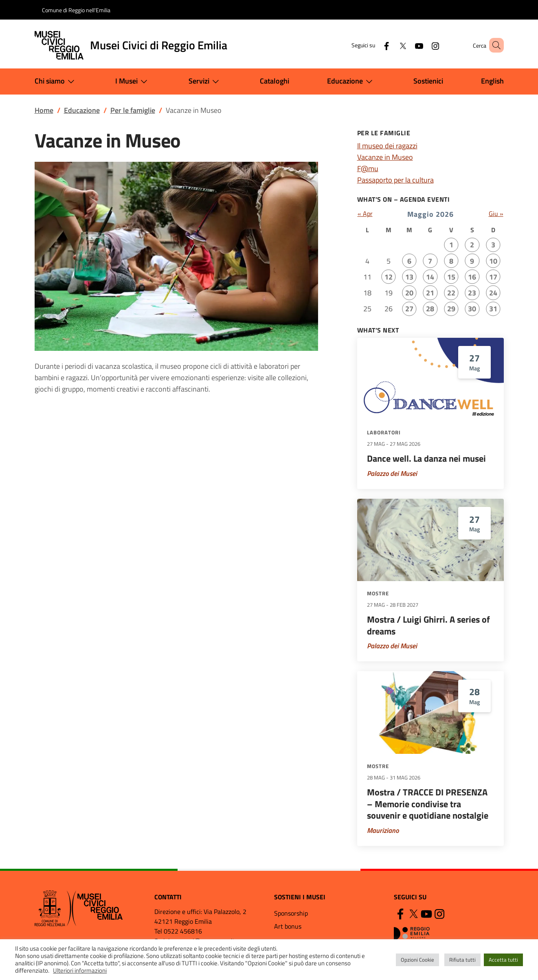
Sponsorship (291, 913)
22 (451, 293)
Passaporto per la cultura (395, 180)
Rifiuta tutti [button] (462, 960)
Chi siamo (56, 81)
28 (430, 309)
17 (493, 277)
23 (472, 293)
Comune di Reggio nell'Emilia (76, 10)
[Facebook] (375, 45)
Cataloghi (274, 81)
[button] (494, 45)
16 (472, 277)
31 (493, 309)
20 (409, 293)
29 (451, 309)
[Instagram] (424, 45)
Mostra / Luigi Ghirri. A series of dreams (428, 625)
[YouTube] (407, 45)
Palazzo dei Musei (392, 473)
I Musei (133, 81)
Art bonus (288, 926)
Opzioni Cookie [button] (417, 960)
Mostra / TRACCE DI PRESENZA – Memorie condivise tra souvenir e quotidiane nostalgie (428, 804)
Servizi (205, 81)
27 (409, 309)
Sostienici (428, 81)
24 (493, 293)
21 (430, 293)
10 (493, 261)
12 (389, 277)
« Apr (365, 214)
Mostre (378, 593)
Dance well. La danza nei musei (426, 458)
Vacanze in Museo (385, 157)
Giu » (496, 214)
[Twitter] (391, 45)
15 (451, 277)
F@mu (368, 168)
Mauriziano (383, 830)
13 (409, 277)
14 (430, 277)
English (492, 81)
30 (472, 309)
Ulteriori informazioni (80, 970)
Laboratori (384, 432)
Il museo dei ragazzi (387, 146)
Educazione (351, 81)
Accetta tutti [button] (503, 960)
